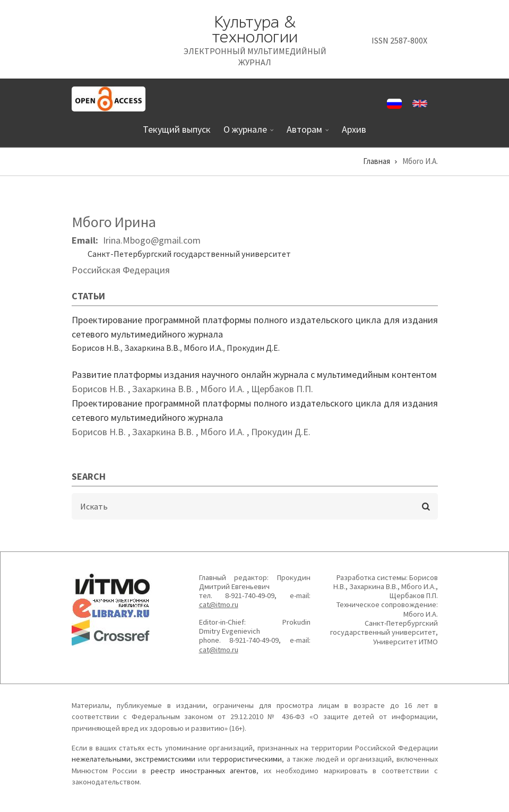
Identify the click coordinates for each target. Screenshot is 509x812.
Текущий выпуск (177, 129)
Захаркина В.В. (152, 348)
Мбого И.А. (203, 348)
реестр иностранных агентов (204, 771)
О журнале (247, 133)
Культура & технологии (255, 29)
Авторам (306, 133)
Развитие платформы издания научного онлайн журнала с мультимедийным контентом (254, 374)
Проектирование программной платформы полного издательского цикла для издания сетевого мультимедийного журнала (255, 327)
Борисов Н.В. (96, 348)
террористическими (247, 759)
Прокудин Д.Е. (253, 348)
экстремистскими (165, 759)
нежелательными (101, 759)
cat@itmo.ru (219, 604)
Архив (354, 129)
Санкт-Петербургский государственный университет (189, 254)
